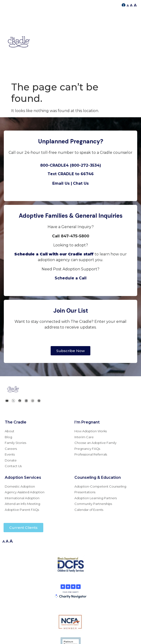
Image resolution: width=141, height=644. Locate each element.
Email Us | (62, 183)
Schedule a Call (71, 278)
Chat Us (81, 183)
